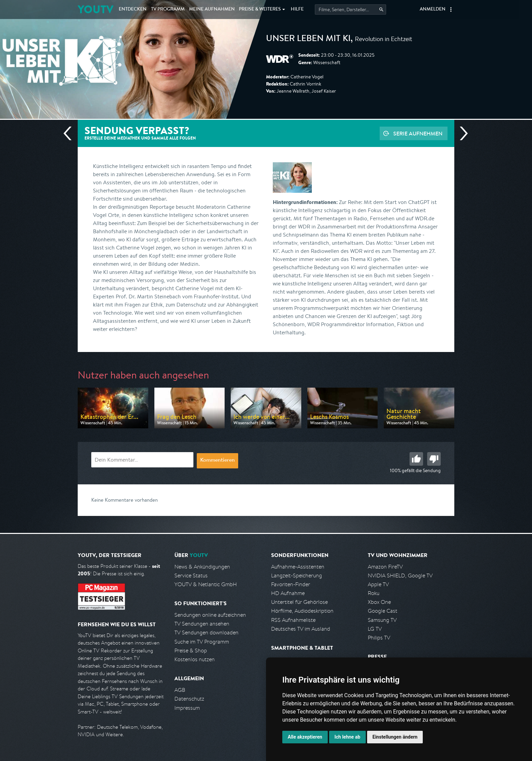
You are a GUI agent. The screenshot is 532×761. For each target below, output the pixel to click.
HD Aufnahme (288, 593)
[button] (451, 10)
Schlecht (434, 459)
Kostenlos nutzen (195, 659)
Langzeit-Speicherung (297, 576)
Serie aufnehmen (418, 133)
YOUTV (96, 9)
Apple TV (378, 584)
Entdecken (133, 10)
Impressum (187, 708)
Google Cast (383, 611)
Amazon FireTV (385, 567)
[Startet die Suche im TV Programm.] (350, 10)
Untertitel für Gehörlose (299, 602)
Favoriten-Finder (291, 584)
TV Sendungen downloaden (206, 633)
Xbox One (379, 602)
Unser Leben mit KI (308, 39)
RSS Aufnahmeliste (293, 620)
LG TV (375, 629)
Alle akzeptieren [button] (305, 737)
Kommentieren (217, 461)
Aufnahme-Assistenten (298, 567)
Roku (374, 593)
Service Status (191, 576)
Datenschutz (189, 699)
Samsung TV (382, 620)
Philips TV (379, 638)
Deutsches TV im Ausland (301, 629)
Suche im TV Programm (202, 642)
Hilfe (297, 10)
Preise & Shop (191, 651)
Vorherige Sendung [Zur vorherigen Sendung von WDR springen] (70, 133)
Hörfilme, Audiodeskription (302, 611)
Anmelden (433, 10)
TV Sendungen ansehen (202, 624)
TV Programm (168, 10)
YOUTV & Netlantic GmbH (206, 584)
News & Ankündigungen (202, 567)
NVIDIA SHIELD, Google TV (400, 576)
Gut (416, 459)
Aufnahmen (212, 10)
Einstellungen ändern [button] (395, 737)
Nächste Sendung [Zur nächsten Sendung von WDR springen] (461, 133)
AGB (180, 690)
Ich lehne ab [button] (347, 737)
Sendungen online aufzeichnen (210, 615)
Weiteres (260, 10)
